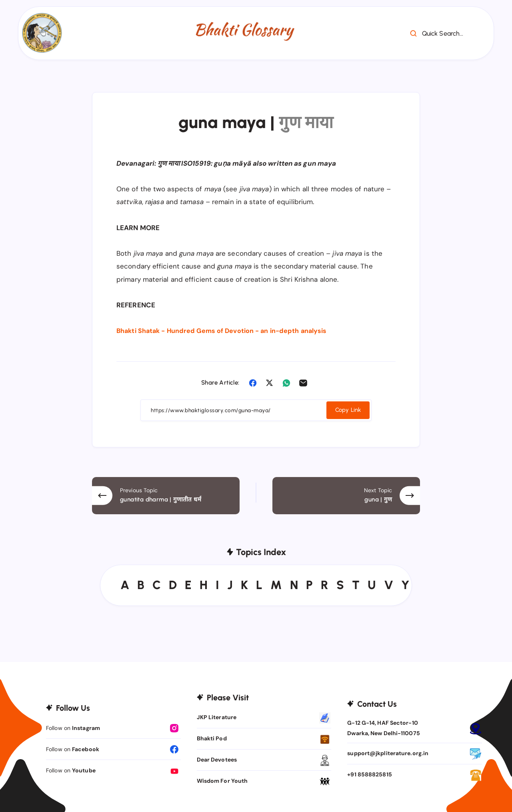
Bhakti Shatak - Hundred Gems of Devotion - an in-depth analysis (226, 331)
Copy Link (347, 410)
